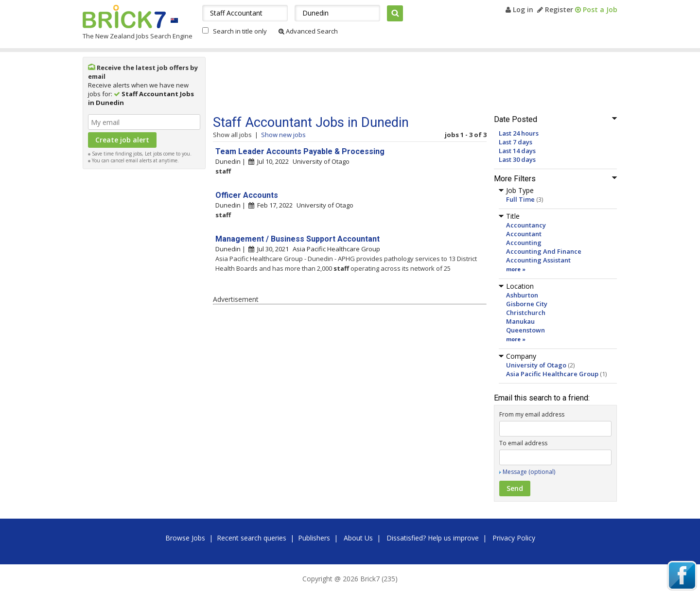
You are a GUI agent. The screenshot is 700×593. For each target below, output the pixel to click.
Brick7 (124, 17)
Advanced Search (308, 31)
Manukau (520, 321)
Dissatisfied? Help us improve (433, 538)
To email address (523, 443)
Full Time (520, 199)
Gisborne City (527, 304)
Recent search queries (252, 538)
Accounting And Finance (544, 251)
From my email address (532, 414)
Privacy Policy (514, 538)
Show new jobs (283, 135)
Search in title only (240, 31)
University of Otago (536, 365)
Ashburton (522, 295)
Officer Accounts (247, 195)
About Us (358, 538)
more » (516, 269)
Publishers (314, 538)
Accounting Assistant (538, 260)
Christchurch (526, 313)
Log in (519, 9)
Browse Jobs (185, 538)
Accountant (524, 234)
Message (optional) (529, 472)
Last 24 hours (519, 133)
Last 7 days (516, 142)
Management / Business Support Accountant (297, 239)
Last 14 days (517, 151)
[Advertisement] (144, 320)
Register (555, 9)
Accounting (524, 243)
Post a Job (596, 9)
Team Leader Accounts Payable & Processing (300, 151)
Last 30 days (517, 159)
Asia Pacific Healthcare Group (552, 374)
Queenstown (525, 330)
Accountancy (526, 225)
